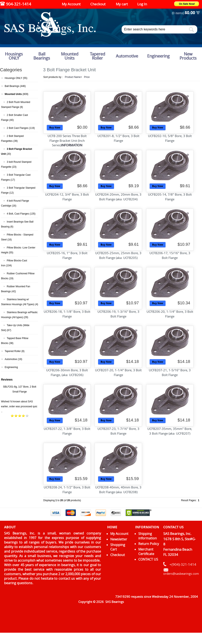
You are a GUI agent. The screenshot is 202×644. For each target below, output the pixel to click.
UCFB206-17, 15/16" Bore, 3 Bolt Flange (170, 255)
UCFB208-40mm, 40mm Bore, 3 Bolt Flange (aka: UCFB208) (118, 490)
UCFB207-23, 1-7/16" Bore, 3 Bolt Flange (118, 431)
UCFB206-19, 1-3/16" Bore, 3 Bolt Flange (118, 314)
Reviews (7, 380)
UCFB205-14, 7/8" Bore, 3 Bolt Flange (170, 197)
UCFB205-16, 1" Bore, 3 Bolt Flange (67, 255)
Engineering (158, 56)
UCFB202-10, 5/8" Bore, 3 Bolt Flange (170, 138)
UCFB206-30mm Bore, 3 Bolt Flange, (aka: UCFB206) (67, 372)
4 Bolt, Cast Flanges (18, 214)
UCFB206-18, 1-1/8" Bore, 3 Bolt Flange (67, 314)
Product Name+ (74, 77)
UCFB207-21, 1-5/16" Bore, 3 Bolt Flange (170, 372)
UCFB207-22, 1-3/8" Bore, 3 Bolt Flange (67, 431)
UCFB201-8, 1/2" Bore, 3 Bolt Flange (118, 138)
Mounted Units (70, 56)
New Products (188, 56)
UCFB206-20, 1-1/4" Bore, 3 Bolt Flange (170, 314)
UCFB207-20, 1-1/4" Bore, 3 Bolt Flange (118, 372)
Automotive (127, 56)
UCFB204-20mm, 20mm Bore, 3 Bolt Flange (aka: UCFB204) (118, 197)
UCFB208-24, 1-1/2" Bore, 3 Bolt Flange (67, 490)
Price (87, 77)
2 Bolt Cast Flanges (18, 128)
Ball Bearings (42, 56)
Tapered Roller (97, 56)
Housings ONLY (14, 56)
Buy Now (55, 128)
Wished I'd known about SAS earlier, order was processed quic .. (19, 406)
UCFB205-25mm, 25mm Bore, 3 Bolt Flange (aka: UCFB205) (118, 255)
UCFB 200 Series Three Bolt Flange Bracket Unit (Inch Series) (67, 140)
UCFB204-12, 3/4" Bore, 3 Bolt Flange (67, 197)
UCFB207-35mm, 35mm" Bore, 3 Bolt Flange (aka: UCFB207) (170, 431)
